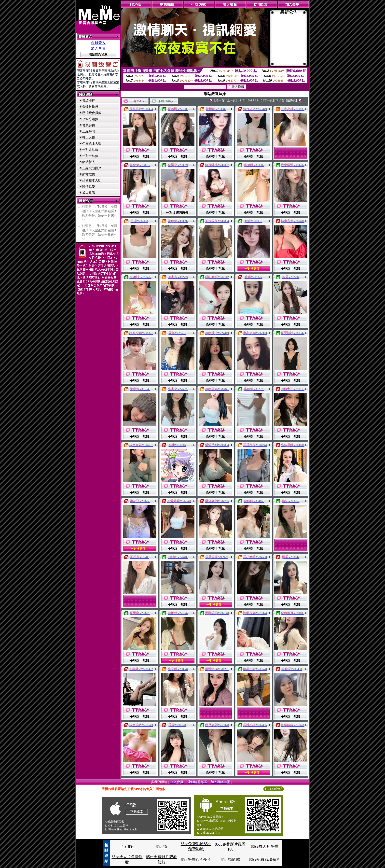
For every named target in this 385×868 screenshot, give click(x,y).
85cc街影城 (230, 860)
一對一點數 (90, 156)
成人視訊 (89, 193)
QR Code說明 (274, 789)
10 (261, 100)
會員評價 (89, 125)
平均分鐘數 (90, 119)
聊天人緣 (89, 137)
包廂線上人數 (92, 144)
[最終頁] (291, 100)
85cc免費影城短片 (265, 860)
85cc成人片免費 (265, 847)
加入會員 (98, 49)
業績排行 (89, 101)
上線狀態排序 (92, 168)
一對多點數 (90, 150)
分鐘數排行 (90, 107)
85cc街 (162, 847)
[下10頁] (280, 100)
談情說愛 (89, 187)
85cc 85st (127, 847)
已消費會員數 (92, 113)
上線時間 (89, 131)
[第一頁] (220, 100)
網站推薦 (89, 174)
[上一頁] (231, 100)
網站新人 (89, 162)
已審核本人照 (92, 180)
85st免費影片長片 (196, 860)
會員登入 (98, 43)
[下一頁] (268, 100)
